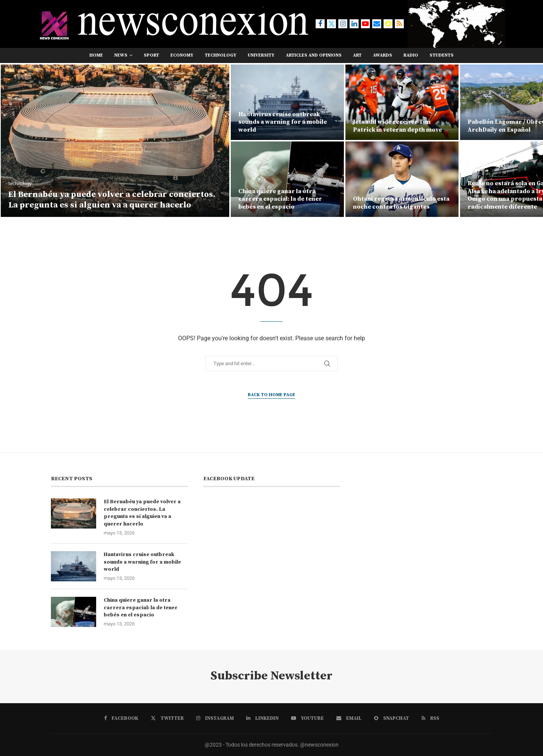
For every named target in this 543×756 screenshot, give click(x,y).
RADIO (411, 55)
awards (383, 55)
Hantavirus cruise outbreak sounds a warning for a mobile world (283, 122)
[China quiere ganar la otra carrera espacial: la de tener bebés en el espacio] (287, 179)
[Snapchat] (388, 24)
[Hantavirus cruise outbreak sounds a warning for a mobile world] (287, 102)
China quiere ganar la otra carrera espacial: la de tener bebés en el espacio (280, 199)
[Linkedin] (354, 24)
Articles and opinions (314, 55)
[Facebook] (320, 24)
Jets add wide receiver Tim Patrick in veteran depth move (397, 126)
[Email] (377, 24)
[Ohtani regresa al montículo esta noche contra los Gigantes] (402, 179)
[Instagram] (343, 24)
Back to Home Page (271, 395)
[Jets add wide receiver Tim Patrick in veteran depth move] (402, 102)
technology (221, 55)
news (121, 55)
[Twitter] (331, 24)
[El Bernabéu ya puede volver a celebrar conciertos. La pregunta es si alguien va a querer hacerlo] (115, 141)
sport (151, 55)
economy (182, 55)
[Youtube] (365, 24)
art (357, 55)
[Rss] (399, 24)
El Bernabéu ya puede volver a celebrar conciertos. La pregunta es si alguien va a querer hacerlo (112, 200)
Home (96, 55)
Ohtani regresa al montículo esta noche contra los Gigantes (401, 203)
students (442, 55)
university (261, 55)
